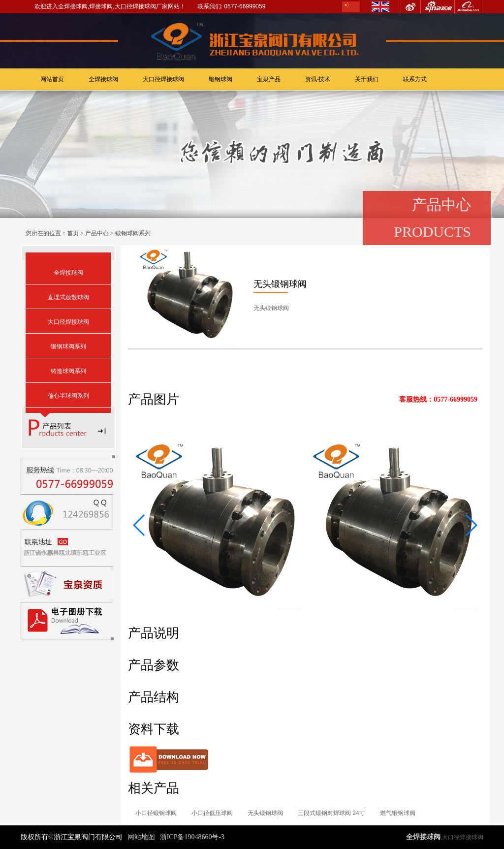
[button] (140, 525)
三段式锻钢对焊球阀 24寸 (331, 813)
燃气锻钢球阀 (398, 813)
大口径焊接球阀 (163, 79)
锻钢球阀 (220, 79)
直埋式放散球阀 (68, 297)
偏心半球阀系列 (68, 396)
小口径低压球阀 (212, 813)
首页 (73, 233)
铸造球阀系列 (68, 371)
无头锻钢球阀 (265, 813)
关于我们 (367, 79)
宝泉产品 (269, 79)
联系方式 (415, 79)
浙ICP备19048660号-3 (192, 837)
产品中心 (97, 233)
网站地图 (141, 837)
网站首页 (52, 79)
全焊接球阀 (103, 79)
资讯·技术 (318, 79)
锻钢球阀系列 (133, 233)
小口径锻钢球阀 (156, 813)
